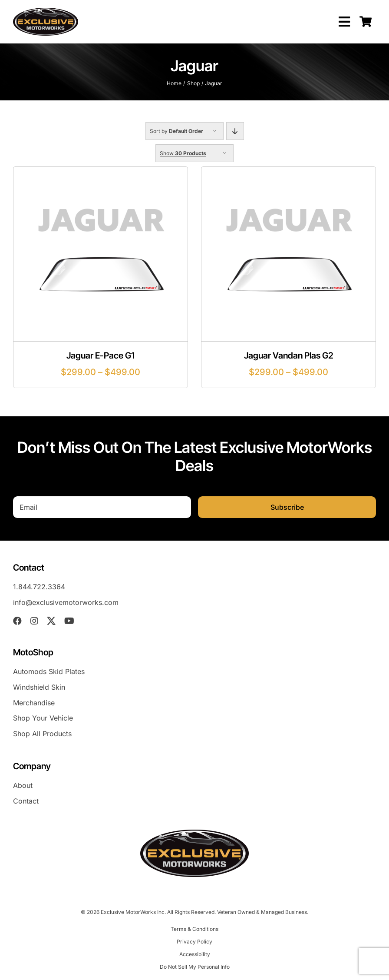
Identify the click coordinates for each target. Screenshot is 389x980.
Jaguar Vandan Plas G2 (289, 355)
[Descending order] (235, 131)
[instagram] (34, 621)
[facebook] (17, 621)
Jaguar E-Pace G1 (101, 355)
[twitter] (51, 621)
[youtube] (69, 621)
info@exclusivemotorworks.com (66, 602)
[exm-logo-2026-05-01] (46, 11)
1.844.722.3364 (39, 587)
